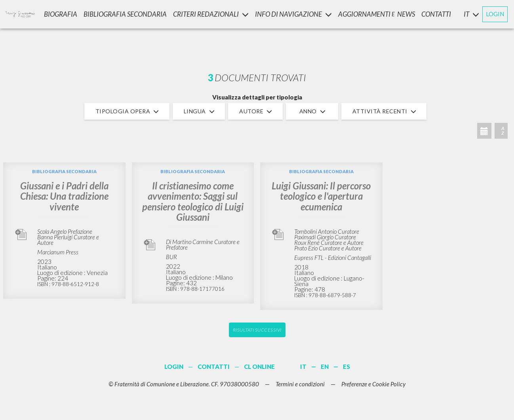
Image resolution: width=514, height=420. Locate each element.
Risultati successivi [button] (257, 330)
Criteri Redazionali (211, 14)
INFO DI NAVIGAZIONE (293, 14)
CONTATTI (436, 14)
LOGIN (495, 14)
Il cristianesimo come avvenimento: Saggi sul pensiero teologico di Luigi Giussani (193, 201)
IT (303, 367)
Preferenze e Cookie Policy (373, 384)
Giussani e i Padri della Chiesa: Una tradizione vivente (64, 196)
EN (325, 367)
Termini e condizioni (300, 384)
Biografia (61, 14)
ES (346, 367)
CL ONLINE (259, 367)
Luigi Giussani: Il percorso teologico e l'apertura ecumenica (321, 196)
